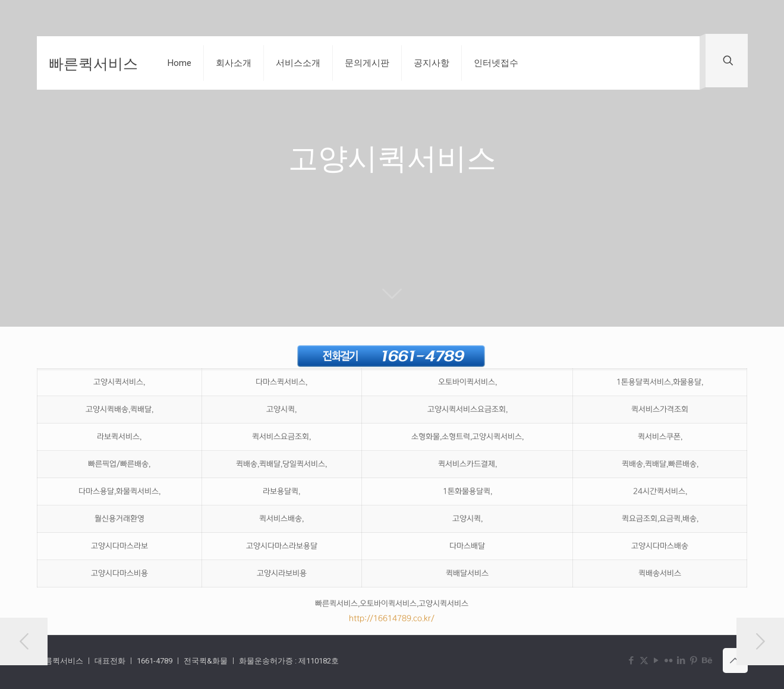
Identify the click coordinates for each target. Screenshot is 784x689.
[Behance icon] (706, 660)
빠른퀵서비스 (93, 63)
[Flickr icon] (669, 660)
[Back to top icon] (735, 660)
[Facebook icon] (632, 660)
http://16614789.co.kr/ (392, 618)
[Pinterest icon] (694, 660)
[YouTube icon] (657, 660)
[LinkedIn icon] (681, 660)
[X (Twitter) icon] (644, 660)
